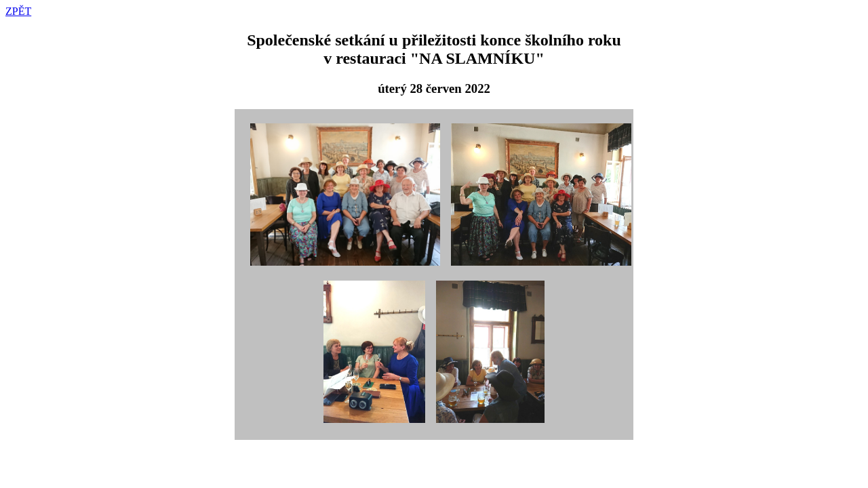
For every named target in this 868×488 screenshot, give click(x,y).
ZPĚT (18, 11)
